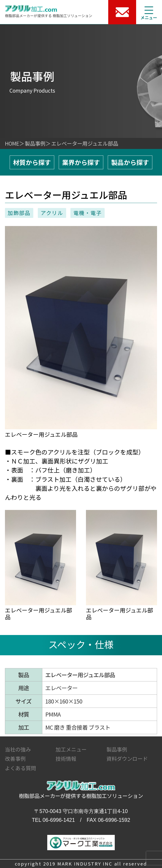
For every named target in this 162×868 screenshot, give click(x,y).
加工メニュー (71, 749)
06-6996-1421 (59, 820)
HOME (12, 143)
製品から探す (130, 162)
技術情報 (66, 758)
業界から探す (81, 162)
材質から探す (32, 162)
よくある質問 (20, 768)
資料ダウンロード (127, 758)
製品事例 (35, 143)
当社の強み (18, 749)
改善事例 (15, 758)
